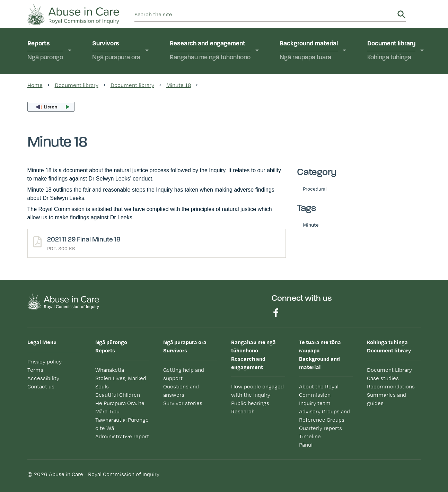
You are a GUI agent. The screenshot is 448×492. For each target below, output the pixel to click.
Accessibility (43, 378)
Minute (311, 225)
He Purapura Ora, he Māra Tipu (120, 407)
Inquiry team (315, 403)
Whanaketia (110, 370)
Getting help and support (184, 374)
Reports (45, 51)
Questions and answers (181, 391)
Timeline (310, 436)
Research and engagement (210, 51)
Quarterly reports (320, 428)
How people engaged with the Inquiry (257, 391)
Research (243, 411)
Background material (309, 51)
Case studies (383, 378)
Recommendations (391, 386)
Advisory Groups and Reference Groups (324, 416)
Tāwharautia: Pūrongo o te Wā (122, 424)
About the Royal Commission (319, 391)
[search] (265, 15)
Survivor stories (183, 403)
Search (402, 15)
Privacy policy (45, 362)
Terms (35, 370)
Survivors (116, 51)
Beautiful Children (118, 395)
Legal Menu (42, 342)
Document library (391, 51)
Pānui (306, 445)
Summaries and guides (386, 399)
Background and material (326, 354)
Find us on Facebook (276, 313)
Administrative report (122, 436)
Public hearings (250, 403)
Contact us (41, 386)
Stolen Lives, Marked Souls (121, 382)
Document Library (389, 370)
